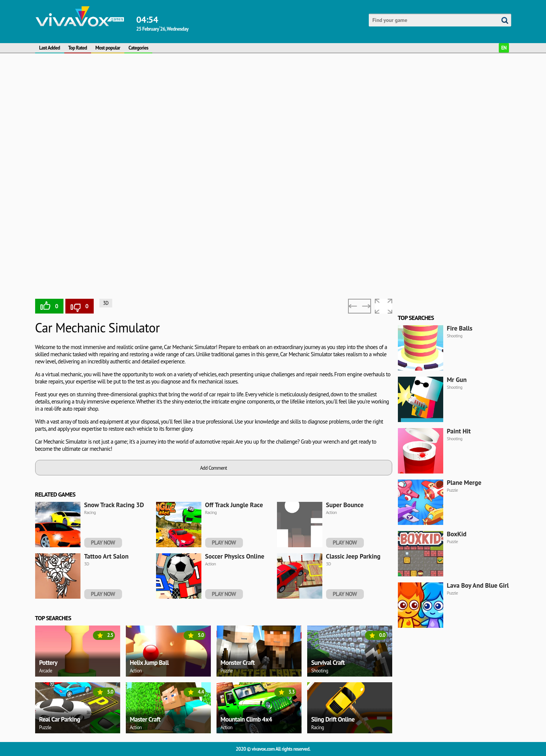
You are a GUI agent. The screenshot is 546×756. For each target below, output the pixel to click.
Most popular (108, 48)
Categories (138, 48)
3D (106, 303)
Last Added (50, 48)
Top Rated (78, 48)
